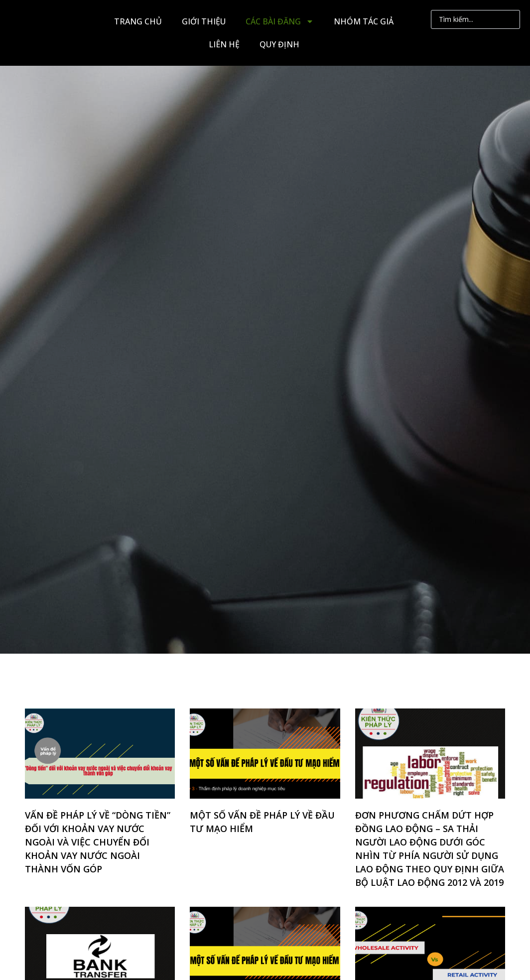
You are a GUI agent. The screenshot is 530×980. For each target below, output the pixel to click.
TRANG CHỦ (138, 21)
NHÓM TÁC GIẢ (364, 21)
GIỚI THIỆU (204, 21)
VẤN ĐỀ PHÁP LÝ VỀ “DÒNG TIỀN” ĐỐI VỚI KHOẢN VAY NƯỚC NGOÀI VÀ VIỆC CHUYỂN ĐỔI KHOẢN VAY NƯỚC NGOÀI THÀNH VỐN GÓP (98, 842)
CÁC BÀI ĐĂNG (280, 21)
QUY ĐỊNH (279, 44)
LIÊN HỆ (224, 44)
